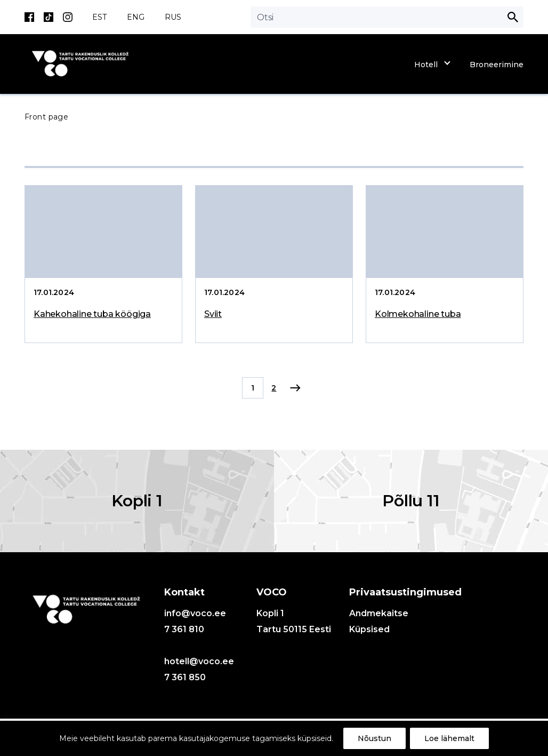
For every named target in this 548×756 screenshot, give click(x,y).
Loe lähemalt (449, 738)
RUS (173, 17)
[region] (274, 738)
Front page (46, 117)
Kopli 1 (137, 501)
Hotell (426, 65)
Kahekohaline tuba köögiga (92, 314)
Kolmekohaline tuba (418, 314)
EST (99, 17)
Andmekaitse (379, 613)
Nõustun (374, 738)
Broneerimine (497, 65)
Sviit (213, 314)
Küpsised (369, 629)
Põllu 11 (411, 501)
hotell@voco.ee (199, 661)
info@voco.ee (195, 613)
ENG (136, 17)
